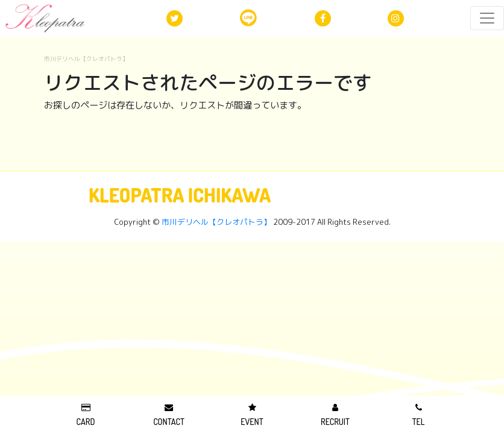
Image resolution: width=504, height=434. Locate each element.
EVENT (252, 415)
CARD (86, 415)
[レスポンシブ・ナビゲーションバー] (487, 18)
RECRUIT (335, 415)
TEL (419, 415)
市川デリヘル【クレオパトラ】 (86, 59)
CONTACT (169, 415)
